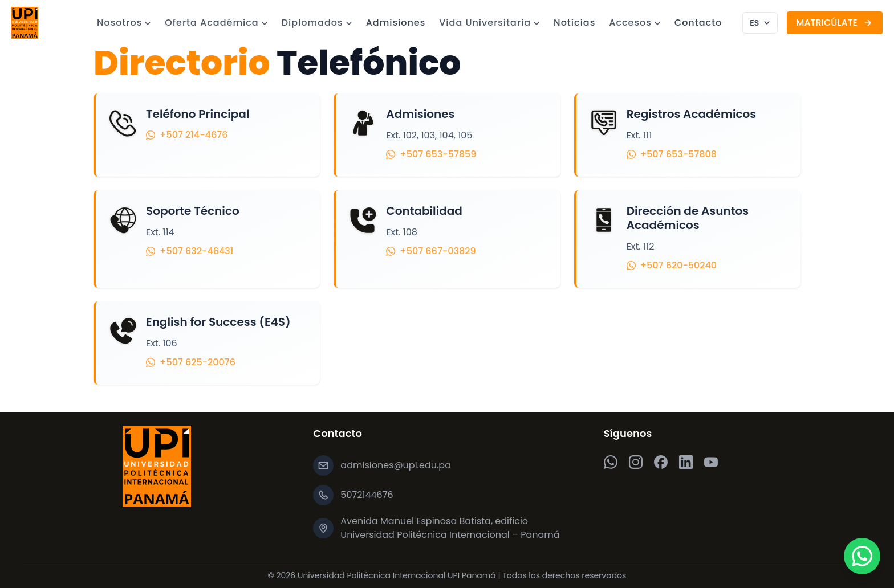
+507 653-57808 (672, 154)
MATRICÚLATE (835, 23)
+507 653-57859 (431, 154)
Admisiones (396, 23)
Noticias (574, 23)
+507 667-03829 (431, 253)
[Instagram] (636, 462)
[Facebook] (661, 462)
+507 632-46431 (190, 252)
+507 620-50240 (672, 265)
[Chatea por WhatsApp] (862, 556)
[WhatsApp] (611, 462)
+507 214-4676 (187, 135)
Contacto (698, 23)
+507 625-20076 (191, 362)
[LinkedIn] (686, 462)
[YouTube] (711, 462)
